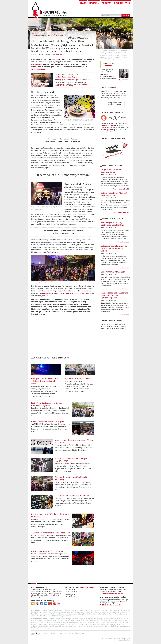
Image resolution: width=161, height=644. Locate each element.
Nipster (90, 622)
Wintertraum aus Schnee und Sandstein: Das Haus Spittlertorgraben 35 (115, 295)
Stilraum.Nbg (68, 293)
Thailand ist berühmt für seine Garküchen (51, 533)
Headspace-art (47, 293)
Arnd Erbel (74, 610)
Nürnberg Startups (37, 624)
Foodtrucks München (107, 621)
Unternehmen (69, 633)
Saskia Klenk (108, 66)
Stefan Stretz (59, 614)
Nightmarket (37, 64)
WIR (61, 633)
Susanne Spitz (78, 614)
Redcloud (86, 293)
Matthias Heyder (85, 612)
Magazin (94, 3)
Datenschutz (36, 635)
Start (83, 3)
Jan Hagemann (122, 610)
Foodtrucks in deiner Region (66, 77)
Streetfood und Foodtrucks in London (72, 496)
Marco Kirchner (52, 612)
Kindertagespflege (55, 622)
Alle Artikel (125, 80)
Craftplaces (108, 130)
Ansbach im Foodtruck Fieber (78, 379)
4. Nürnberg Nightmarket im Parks (47, 551)
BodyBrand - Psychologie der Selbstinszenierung (87, 619)
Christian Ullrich (83, 610)
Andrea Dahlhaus (64, 610)
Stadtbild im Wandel (47, 626)
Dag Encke (104, 610)
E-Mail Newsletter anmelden (111, 605)
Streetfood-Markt (38, 69)
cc (42, 209)
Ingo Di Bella (113, 610)
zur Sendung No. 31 (121, 212)
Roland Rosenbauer (37, 614)
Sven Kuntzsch (88, 614)
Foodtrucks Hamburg (93, 621)
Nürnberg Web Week (50, 624)
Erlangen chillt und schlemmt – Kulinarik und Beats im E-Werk (45, 381)
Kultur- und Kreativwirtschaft (70, 622)
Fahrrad (49, 621)
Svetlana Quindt (98, 614)
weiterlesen (124, 242)
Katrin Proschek (42, 612)
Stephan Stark (68, 614)
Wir (128, 3)
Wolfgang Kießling (65, 616)
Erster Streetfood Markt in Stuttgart (48, 421)
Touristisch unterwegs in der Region (66, 626)
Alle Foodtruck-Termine (70, 84)
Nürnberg (58, 79)
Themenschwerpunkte (51, 34)
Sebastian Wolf (49, 614)
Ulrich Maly (44, 616)
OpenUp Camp (83, 624)
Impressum (80, 633)
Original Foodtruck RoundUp (97, 624)
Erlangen (69, 79)
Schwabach (76, 79)
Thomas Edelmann (121, 614)
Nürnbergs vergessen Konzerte (67, 624)
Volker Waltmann (53, 616)
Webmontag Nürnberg (85, 626)
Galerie (118, 3)
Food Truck (63, 621)
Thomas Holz (35, 616)
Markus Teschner (74, 612)
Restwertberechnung (113, 624)
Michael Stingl (114, 612)
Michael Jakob (95, 612)
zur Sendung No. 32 (121, 189)
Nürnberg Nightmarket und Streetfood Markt (114, 622)
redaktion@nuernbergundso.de (111, 593)
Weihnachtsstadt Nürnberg (101, 626)
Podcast (107, 3)
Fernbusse (56, 621)
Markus (34, 597)
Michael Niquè (105, 612)
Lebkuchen (84, 622)
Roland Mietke (124, 612)
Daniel (54, 595)
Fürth (63, 79)
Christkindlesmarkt (109, 619)
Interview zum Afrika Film (113, 272)
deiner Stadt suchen (108, 125)
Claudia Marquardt (94, 610)
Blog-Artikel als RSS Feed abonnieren (116, 104)
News (39, 633)
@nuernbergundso (87, 587)
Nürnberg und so (38, 34)
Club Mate (119, 619)
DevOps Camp (42, 621)
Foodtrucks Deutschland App (77, 621)
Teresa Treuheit (109, 614)
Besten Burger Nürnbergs (63, 619)
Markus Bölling (63, 612)
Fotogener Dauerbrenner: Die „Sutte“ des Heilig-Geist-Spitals (114, 248)
